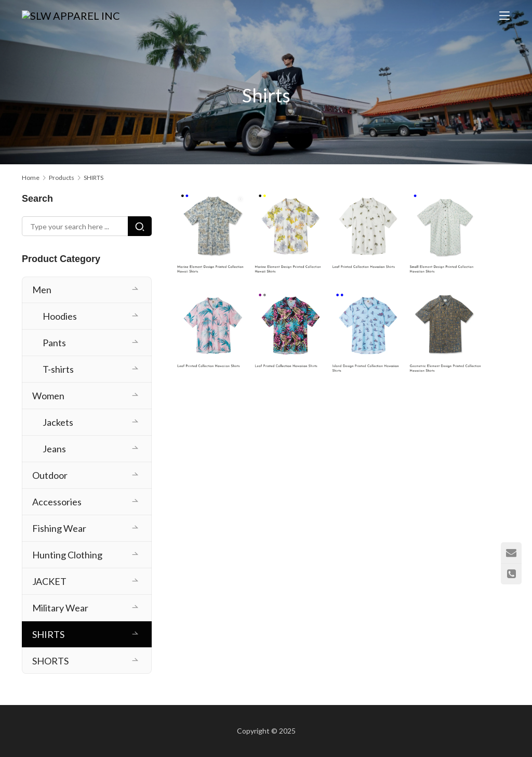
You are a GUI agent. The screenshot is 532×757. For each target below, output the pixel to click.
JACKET (49, 581)
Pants (54, 343)
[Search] (140, 226)
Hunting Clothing (67, 555)
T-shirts (58, 369)
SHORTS (50, 661)
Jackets (58, 422)
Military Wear (60, 608)
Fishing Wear (59, 528)
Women (48, 396)
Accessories (57, 502)
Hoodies (60, 316)
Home (31, 178)
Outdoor (50, 475)
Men (42, 290)
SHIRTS (48, 634)
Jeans (54, 449)
